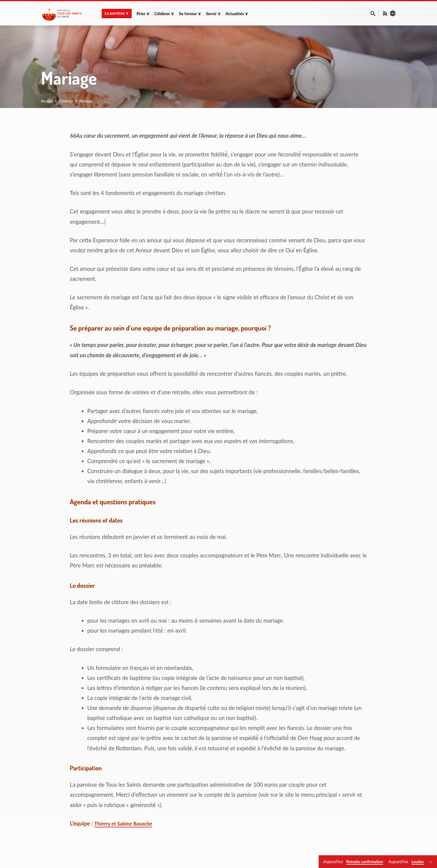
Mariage (86, 101)
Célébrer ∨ (164, 14)
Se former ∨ (190, 14)
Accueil (47, 101)
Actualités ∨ (237, 14)
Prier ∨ (143, 14)
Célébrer (66, 101)
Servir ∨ (213, 14)
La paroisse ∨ (117, 13)
